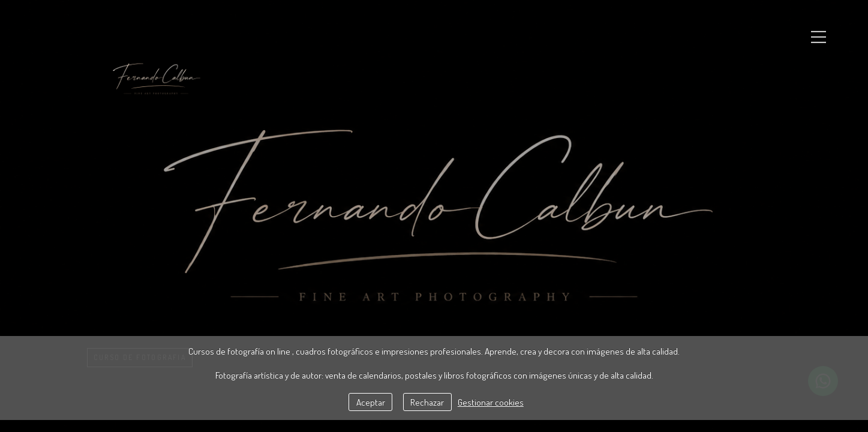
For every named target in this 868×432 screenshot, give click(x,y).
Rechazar (427, 402)
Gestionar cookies (491, 402)
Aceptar (371, 402)
